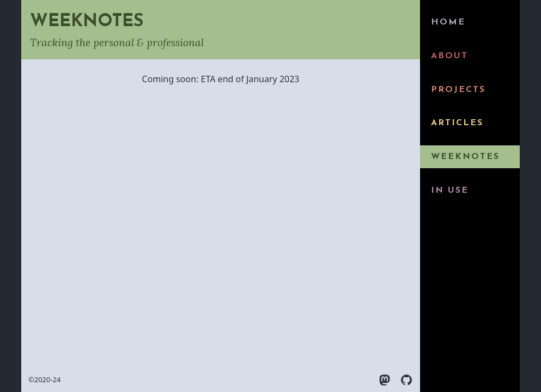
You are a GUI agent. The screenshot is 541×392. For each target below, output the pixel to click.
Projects (458, 90)
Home (448, 22)
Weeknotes (465, 157)
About (449, 56)
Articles (457, 123)
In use (450, 191)
